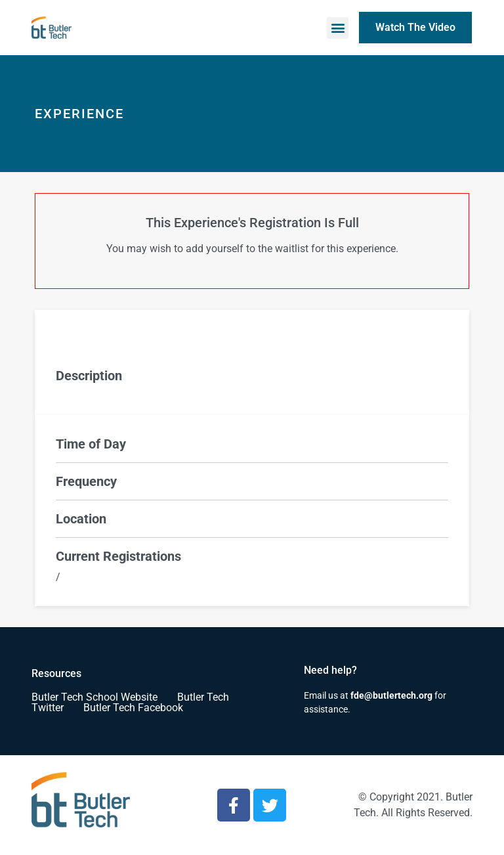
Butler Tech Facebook (133, 708)
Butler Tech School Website (94, 697)
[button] (338, 28)
